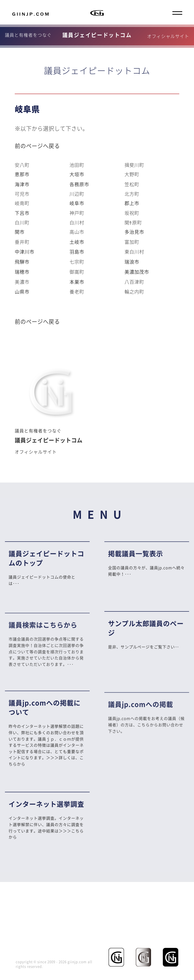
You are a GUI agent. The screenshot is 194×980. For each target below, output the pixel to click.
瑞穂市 (22, 272)
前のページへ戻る (37, 146)
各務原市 (79, 184)
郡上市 (132, 203)
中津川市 (25, 252)
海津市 (22, 184)
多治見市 (134, 232)
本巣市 (77, 282)
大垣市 (77, 174)
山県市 (22, 292)
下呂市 (22, 213)
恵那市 (22, 174)
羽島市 (77, 252)
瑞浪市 (132, 262)
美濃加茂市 (137, 272)
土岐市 (77, 242)
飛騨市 (22, 262)
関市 (20, 232)
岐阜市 (77, 203)
